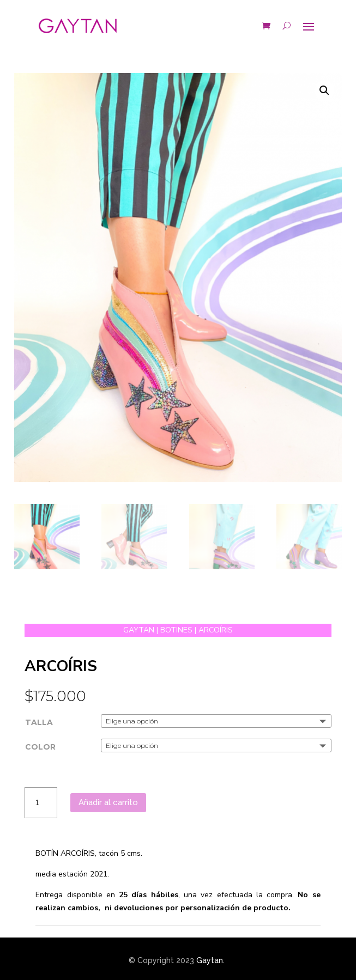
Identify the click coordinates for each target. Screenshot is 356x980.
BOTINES (176, 630)
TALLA (39, 722)
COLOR (40, 747)
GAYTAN (139, 630)
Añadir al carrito (108, 802)
